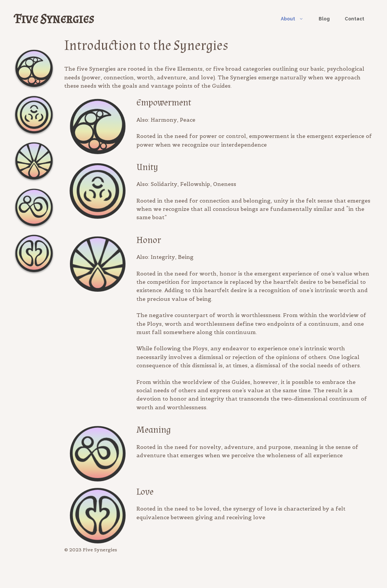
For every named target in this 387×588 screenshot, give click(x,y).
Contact (354, 19)
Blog (324, 19)
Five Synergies (55, 19)
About (296, 19)
